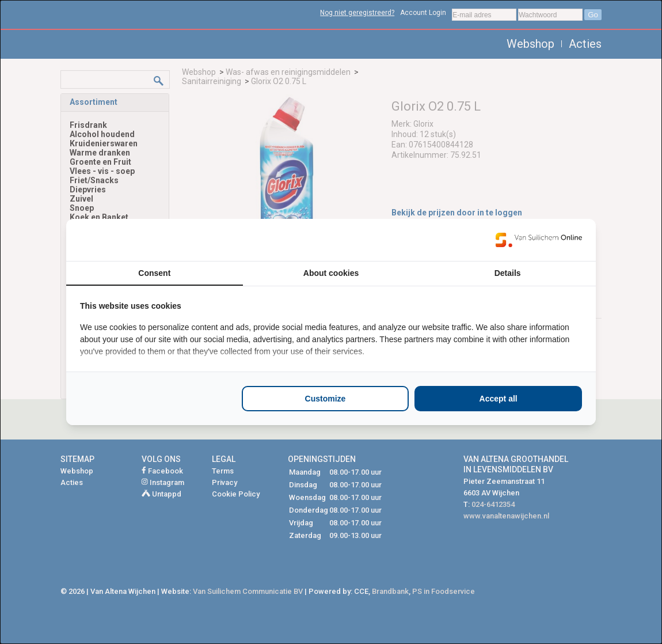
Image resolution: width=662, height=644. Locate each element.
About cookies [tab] (331, 273)
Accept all (499, 399)
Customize (326, 399)
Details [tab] (508, 273)
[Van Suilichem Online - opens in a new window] (539, 240)
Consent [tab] (154, 273)
